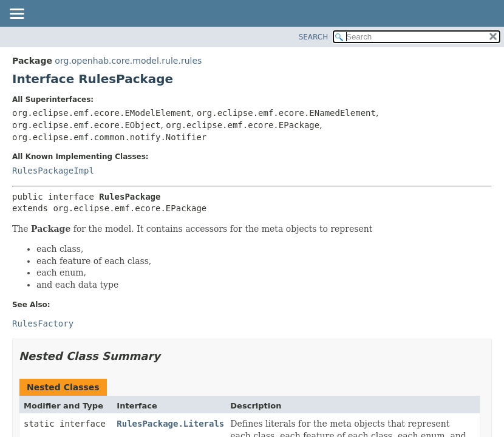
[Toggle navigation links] (16, 15)
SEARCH (314, 37)
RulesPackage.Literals (170, 424)
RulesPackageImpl (53, 171)
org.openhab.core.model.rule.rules (128, 61)
